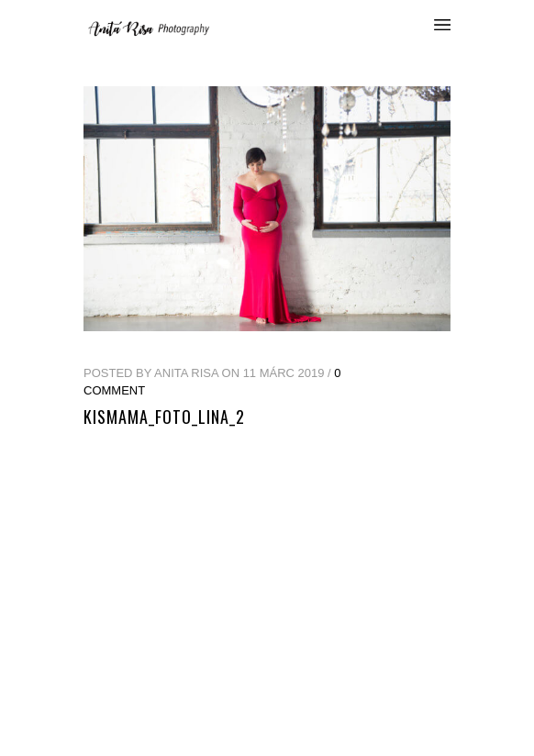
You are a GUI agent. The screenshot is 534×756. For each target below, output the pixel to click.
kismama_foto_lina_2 (164, 417)
